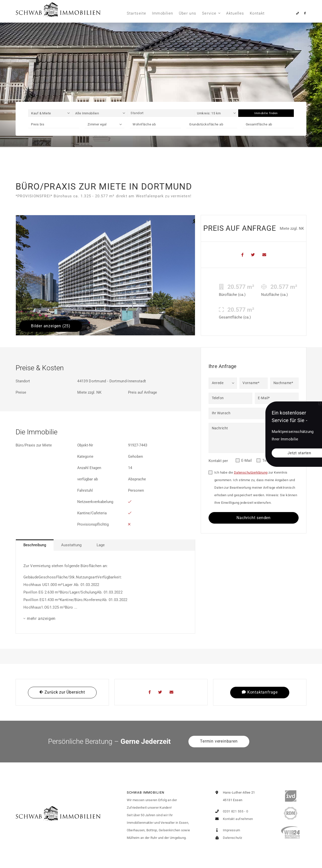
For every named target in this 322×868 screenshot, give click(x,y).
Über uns (188, 13)
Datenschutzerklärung (251, 472)
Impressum (227, 830)
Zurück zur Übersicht (62, 692)
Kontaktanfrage (260, 692)
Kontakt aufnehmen (233, 819)
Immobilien (163, 13)
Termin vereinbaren (219, 741)
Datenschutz (228, 838)
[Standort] (161, 113)
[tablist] (105, 545)
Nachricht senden (254, 518)
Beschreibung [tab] (35, 545)
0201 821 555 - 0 (231, 811)
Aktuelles (235, 13)
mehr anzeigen (41, 619)
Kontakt (257, 13)
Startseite (137, 13)
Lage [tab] (101, 545)
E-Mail (247, 461)
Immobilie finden (266, 113)
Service (209, 13)
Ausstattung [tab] (71, 545)
